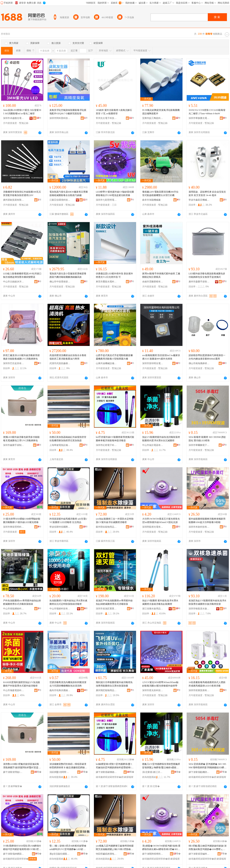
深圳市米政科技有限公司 (199, 527)
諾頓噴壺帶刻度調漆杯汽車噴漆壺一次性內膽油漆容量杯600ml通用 (207, 357)
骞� (38, 772)
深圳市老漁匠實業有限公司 (106, 609)
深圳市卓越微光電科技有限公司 (14, 118)
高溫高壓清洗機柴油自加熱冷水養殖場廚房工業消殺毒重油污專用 (68, 357)
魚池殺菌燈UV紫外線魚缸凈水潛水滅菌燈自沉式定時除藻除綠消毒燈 (68, 602)
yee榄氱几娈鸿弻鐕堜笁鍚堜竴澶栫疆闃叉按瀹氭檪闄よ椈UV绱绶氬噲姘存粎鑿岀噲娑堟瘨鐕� (115, 848)
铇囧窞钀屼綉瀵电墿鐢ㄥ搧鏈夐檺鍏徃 (106, 854)
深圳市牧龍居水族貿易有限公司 (199, 609)
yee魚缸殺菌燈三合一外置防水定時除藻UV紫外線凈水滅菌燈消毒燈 (115, 521)
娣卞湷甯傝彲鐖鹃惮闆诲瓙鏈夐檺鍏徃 (199, 772)
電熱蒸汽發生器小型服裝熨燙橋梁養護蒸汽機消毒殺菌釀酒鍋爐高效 (68, 275)
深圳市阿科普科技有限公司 (60, 118)
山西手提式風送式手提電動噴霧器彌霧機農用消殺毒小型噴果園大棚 (114, 357)
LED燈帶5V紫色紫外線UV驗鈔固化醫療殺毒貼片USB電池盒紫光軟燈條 (115, 194)
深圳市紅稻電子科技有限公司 (106, 445)
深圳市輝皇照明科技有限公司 (14, 527)
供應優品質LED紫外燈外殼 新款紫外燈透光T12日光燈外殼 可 (114, 275)
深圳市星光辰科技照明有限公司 (153, 690)
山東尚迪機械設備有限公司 (106, 363)
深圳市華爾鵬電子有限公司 (199, 445)
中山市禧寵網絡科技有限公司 (14, 609)
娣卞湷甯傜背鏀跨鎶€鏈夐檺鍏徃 (199, 854)
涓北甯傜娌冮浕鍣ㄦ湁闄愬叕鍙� (153, 772)
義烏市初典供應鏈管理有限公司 (60, 690)
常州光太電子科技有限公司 (106, 118)
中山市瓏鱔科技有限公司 (60, 609)
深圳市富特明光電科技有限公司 (153, 363)
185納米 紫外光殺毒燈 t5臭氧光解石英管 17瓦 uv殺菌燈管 (114, 112)
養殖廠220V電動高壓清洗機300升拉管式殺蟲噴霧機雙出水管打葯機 (160, 194)
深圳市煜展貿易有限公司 (199, 690)
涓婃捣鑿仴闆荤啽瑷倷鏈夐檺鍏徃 (60, 772)
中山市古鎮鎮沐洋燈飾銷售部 (14, 282)
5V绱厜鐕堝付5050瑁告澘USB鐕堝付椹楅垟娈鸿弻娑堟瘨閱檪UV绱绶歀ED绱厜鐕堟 (22, 848)
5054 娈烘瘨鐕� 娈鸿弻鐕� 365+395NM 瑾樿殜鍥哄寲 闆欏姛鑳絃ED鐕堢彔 (207, 766)
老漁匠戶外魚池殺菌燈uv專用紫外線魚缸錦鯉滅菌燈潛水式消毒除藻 (114, 602)
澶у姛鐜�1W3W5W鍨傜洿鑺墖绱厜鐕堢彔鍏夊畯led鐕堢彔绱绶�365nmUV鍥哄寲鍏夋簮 (161, 848)
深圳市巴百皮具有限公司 (14, 363)
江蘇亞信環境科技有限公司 (60, 200)
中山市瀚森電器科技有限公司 (14, 690)
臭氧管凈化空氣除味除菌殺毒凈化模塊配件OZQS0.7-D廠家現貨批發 (68, 112)
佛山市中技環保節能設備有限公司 (60, 282)
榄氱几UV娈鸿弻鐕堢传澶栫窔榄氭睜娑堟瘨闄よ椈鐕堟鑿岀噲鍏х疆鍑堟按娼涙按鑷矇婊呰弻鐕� (161, 766)
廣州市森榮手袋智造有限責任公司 (199, 282)
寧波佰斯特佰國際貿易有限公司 (60, 527)
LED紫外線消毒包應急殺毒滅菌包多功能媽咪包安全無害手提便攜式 (207, 275)
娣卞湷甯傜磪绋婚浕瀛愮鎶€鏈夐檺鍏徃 (106, 772)
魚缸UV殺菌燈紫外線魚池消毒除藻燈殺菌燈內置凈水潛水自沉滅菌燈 (161, 439)
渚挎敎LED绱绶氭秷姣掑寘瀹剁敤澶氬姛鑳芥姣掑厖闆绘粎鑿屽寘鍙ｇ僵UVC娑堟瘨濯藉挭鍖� (22, 766)
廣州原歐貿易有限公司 (14, 200)
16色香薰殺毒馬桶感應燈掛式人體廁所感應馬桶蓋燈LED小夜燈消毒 (207, 684)
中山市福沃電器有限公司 (153, 445)
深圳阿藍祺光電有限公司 (153, 527)
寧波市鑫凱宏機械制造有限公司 (199, 200)
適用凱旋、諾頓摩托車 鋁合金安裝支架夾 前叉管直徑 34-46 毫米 (207, 194)
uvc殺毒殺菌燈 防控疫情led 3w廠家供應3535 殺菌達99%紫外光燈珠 (161, 357)
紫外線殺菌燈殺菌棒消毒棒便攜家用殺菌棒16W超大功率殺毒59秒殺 (207, 521)
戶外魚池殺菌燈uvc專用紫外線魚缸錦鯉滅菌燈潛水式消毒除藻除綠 (22, 602)
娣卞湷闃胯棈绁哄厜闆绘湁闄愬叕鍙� (153, 854)
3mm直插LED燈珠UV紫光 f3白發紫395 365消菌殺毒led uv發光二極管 (22, 112)
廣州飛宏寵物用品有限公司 (106, 690)
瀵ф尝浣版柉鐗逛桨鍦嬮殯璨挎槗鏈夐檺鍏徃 (60, 854)
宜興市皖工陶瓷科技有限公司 (153, 118)
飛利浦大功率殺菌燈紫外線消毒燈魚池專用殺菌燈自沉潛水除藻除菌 (114, 684)
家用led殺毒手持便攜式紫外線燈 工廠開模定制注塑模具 (161, 275)
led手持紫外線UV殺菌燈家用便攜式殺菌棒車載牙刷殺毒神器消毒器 (115, 439)
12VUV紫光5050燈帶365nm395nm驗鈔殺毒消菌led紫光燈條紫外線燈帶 (160, 684)
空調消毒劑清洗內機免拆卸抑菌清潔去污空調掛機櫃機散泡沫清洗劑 (68, 684)
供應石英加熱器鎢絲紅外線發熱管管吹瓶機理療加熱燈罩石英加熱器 (68, 439)
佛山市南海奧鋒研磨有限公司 (199, 363)
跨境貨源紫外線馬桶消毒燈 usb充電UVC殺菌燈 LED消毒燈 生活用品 (68, 521)
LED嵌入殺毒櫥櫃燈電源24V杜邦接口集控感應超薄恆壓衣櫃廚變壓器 (22, 275)
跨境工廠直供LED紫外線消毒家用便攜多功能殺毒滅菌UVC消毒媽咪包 (21, 357)
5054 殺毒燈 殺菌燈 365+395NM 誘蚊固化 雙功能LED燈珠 (207, 439)
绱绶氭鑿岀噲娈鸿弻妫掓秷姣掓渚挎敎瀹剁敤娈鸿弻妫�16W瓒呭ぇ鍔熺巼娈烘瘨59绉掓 (208, 848)
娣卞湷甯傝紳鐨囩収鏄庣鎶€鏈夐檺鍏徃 (14, 854)
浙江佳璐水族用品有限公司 (153, 609)
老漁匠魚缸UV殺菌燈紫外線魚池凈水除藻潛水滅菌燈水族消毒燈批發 (207, 602)
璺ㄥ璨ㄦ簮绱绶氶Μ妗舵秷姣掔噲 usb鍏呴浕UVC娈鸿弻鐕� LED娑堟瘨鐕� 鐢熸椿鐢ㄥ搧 (68, 848)
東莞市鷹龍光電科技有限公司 (106, 282)
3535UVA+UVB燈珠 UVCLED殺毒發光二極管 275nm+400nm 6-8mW (207, 112)
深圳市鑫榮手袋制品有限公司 (14, 445)
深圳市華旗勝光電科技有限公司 (199, 118)
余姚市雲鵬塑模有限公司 (153, 282)
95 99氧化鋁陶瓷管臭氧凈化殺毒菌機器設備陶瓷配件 (161, 112)
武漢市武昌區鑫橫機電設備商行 (60, 363)
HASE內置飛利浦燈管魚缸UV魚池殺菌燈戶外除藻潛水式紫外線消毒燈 (22, 684)
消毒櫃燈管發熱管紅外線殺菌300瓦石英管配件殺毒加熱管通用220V (22, 194)
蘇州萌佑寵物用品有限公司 (106, 527)
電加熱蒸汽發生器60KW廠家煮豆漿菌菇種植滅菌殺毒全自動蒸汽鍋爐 (69, 194)
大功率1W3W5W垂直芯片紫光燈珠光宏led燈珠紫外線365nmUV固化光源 (161, 521)
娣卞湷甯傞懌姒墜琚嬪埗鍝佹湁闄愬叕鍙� (14, 772)
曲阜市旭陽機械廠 (151, 200)
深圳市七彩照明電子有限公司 (106, 200)
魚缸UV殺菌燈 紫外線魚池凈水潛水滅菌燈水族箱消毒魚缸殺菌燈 (160, 602)
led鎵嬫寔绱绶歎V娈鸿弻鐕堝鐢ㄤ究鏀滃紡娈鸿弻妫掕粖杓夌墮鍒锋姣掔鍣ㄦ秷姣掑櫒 (115, 766)
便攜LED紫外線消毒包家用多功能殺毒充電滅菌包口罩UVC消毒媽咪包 (21, 439)
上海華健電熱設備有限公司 (60, 445)
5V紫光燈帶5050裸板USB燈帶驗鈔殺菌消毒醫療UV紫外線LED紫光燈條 (22, 521)
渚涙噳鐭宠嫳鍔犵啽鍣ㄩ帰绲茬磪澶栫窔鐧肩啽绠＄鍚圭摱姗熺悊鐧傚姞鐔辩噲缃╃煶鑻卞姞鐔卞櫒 (68, 766)
